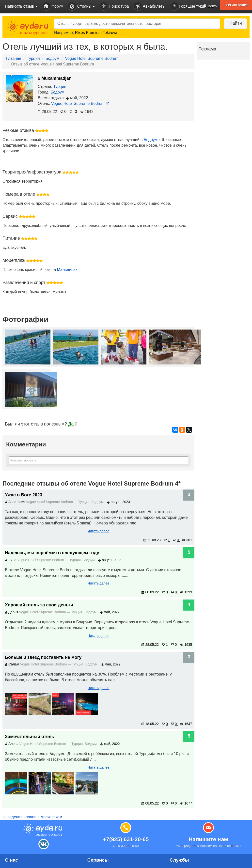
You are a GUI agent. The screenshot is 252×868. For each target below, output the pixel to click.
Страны (81, 7)
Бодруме (152, 140)
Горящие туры (188, 7)
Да (71, 424)
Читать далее (98, 531)
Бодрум (52, 58)
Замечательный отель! (30, 737)
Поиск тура (114, 7)
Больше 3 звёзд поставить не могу (43, 657)
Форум (53, 7)
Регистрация (237, 5)
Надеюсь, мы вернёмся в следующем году (52, 553)
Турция (33, 58)
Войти (208, 7)
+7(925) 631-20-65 (126, 839)
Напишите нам (208, 839)
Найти (235, 23)
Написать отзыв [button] (21, 6)
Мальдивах (67, 270)
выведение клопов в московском (32, 817)
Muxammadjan (55, 78)
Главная (14, 58)
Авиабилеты (150, 7)
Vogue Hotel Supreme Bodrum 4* (80, 103)
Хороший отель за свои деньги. (40, 605)
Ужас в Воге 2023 (24, 495)
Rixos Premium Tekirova (96, 33)
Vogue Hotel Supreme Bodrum (92, 58)
